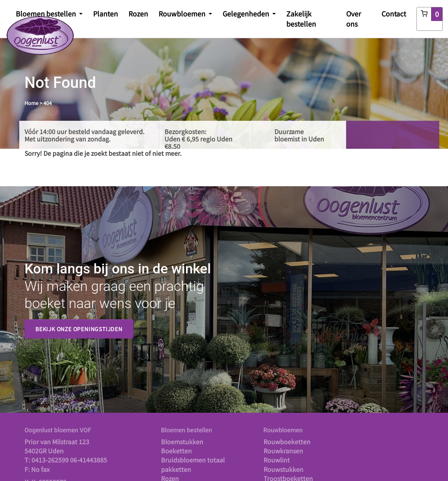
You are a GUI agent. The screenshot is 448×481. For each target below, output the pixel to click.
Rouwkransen (283, 451)
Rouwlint (277, 460)
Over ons (354, 19)
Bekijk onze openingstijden (79, 329)
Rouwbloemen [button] (183, 14)
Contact (394, 14)
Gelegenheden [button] (247, 14)
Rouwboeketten (287, 442)
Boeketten (176, 451)
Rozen (138, 14)
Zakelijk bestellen (301, 19)
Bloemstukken (182, 442)
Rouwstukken (283, 469)
